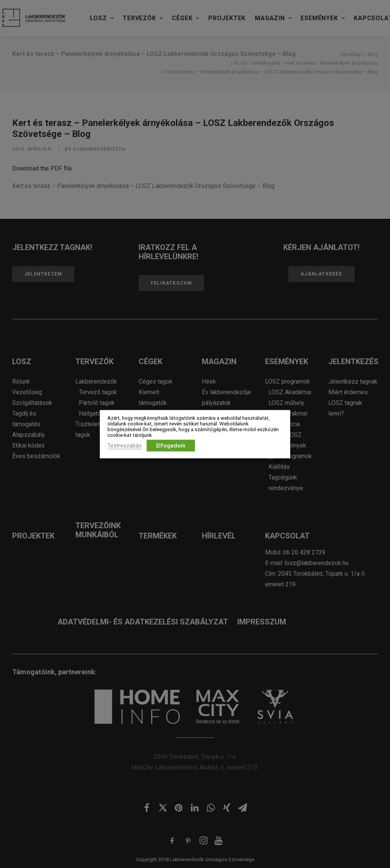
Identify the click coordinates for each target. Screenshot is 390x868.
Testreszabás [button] (125, 445)
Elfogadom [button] (171, 445)
